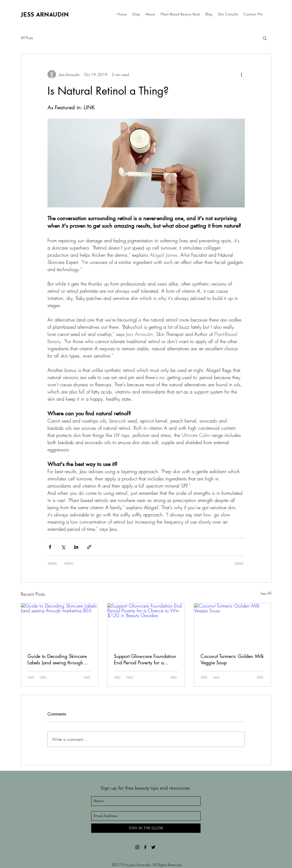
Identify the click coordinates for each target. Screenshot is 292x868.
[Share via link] (89, 547)
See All (266, 593)
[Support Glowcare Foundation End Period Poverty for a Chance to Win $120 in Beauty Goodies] (146, 625)
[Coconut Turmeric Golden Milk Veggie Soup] (233, 625)
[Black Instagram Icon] (137, 847)
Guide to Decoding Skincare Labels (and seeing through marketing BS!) (57, 659)
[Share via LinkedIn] (76, 547)
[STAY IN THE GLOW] (146, 828)
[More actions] (242, 74)
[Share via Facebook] (50, 547)
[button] (265, 38)
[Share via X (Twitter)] (63, 547)
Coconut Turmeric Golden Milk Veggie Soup (232, 659)
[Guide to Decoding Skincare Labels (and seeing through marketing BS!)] (60, 625)
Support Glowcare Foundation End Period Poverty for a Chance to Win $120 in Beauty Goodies (145, 659)
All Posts (27, 38)
